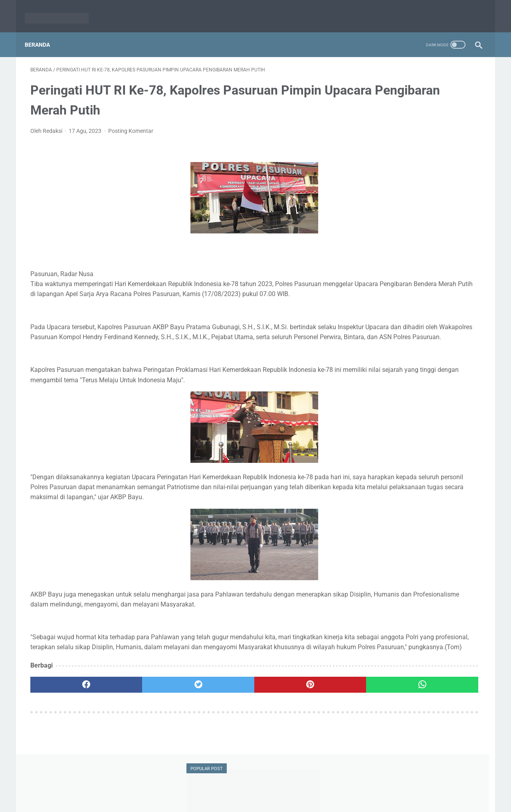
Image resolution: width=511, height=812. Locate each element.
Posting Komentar (131, 123)
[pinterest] (219, 717)
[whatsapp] (294, 717)
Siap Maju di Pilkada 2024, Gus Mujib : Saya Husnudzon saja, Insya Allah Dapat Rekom (420, 200)
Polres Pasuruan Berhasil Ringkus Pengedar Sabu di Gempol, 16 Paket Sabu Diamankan (419, 359)
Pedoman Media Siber (269, 787)
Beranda (43, 32)
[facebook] (68, 717)
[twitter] (144, 717)
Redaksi (225, 787)
